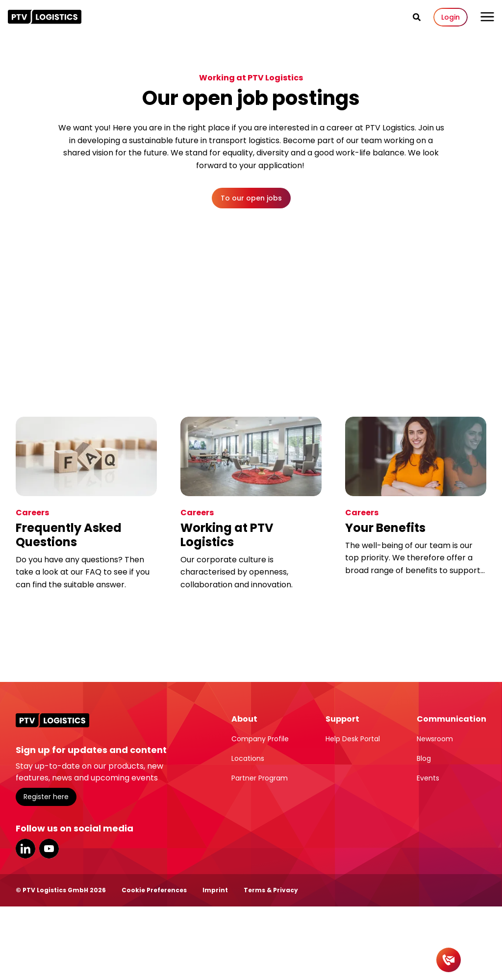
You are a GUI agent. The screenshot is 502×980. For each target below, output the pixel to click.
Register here (46, 797)
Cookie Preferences (154, 890)
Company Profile (260, 739)
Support (342, 719)
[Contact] (449, 960)
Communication (452, 719)
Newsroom (435, 739)
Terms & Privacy (271, 890)
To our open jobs (251, 198)
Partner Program (260, 778)
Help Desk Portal (353, 739)
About (244, 719)
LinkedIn (25, 849)
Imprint (215, 890)
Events (428, 778)
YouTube (49, 849)
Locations (248, 758)
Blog (424, 758)
